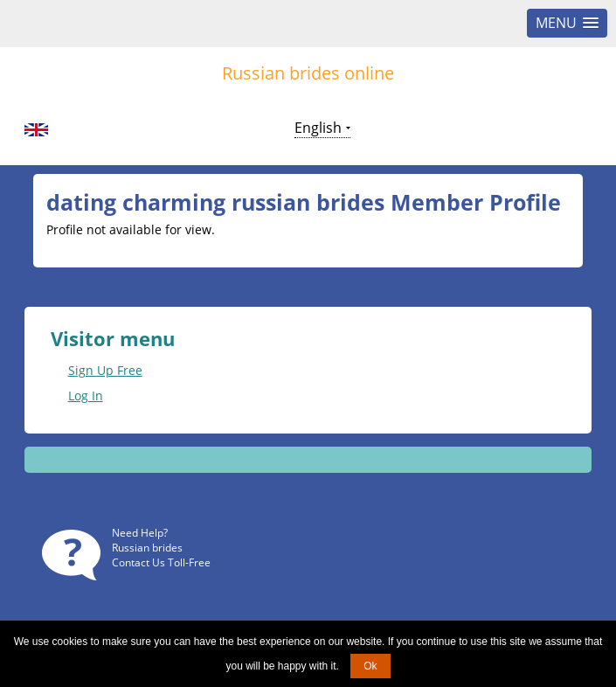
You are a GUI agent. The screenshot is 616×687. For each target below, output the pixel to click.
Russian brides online (308, 73)
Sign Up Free (105, 370)
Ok (370, 666)
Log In (86, 396)
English (318, 128)
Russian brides (147, 548)
